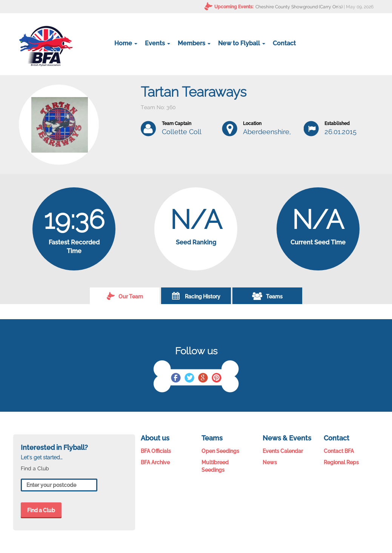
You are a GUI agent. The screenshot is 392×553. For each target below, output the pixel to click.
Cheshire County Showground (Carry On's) (299, 7)
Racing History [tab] (196, 296)
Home (126, 43)
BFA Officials (156, 451)
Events (158, 43)
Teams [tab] (267, 296)
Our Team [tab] (125, 296)
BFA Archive (155, 462)
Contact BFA (339, 451)
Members (194, 43)
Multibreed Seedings (215, 466)
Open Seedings (220, 451)
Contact (284, 43)
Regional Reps (341, 462)
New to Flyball (242, 43)
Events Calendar (283, 451)
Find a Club (41, 510)
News (270, 462)
